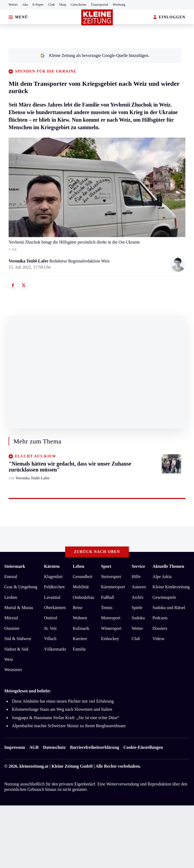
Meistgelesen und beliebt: (28, 691)
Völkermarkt (55, 649)
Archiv (137, 597)
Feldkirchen (54, 587)
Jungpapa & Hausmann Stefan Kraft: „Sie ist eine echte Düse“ (66, 718)
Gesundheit (82, 577)
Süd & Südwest (18, 639)
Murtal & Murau (19, 608)
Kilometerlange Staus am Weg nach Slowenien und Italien (62, 709)
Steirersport (111, 577)
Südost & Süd (16, 649)
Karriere (80, 639)
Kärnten (52, 566)
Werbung (119, 5)
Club (52, 5)
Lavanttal (52, 597)
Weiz (9, 659)
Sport (106, 566)
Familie (79, 649)
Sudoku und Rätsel (169, 608)
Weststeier (13, 670)
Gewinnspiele (164, 597)
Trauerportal (99, 5)
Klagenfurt (53, 577)
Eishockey (110, 639)
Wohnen (80, 618)
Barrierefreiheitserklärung (94, 747)
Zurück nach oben (97, 552)
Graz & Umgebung (21, 587)
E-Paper (38, 5)
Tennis (107, 608)
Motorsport (111, 618)
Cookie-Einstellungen (143, 747)
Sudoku (138, 618)
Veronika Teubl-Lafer (29, 261)
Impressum (15, 747)
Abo (25, 5)
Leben (78, 566)
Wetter (13, 5)
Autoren (139, 587)
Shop (63, 5)
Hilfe (136, 577)
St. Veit (50, 628)
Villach (50, 639)
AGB (34, 747)
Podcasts (160, 618)
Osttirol (51, 618)
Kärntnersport (113, 587)
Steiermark (15, 566)
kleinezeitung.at (34, 766)
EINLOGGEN (169, 17)
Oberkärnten (55, 608)
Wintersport (111, 628)
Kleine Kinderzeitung (171, 587)
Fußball (107, 597)
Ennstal (11, 577)
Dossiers (160, 628)
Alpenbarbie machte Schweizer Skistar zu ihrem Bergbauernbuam (69, 726)
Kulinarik (81, 628)
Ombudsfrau (83, 597)
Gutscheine (79, 5)
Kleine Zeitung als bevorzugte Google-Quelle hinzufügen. (95, 55)
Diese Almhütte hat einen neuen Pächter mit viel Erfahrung (63, 701)
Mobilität (81, 587)
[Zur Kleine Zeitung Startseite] (97, 17)
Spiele (137, 608)
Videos (158, 639)
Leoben (11, 597)
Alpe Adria (162, 577)
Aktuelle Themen (168, 566)
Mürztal (11, 618)
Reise (77, 608)
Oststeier (12, 628)
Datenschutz (54, 747)
